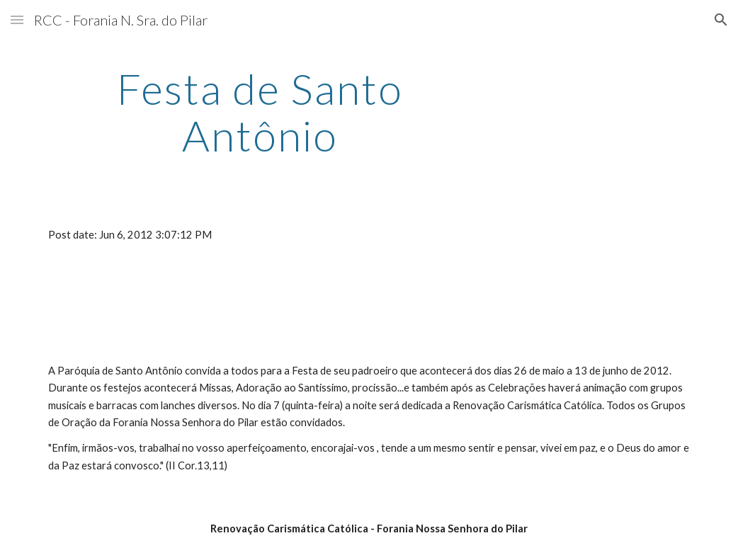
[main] (260, 112)
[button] (17, 19)
